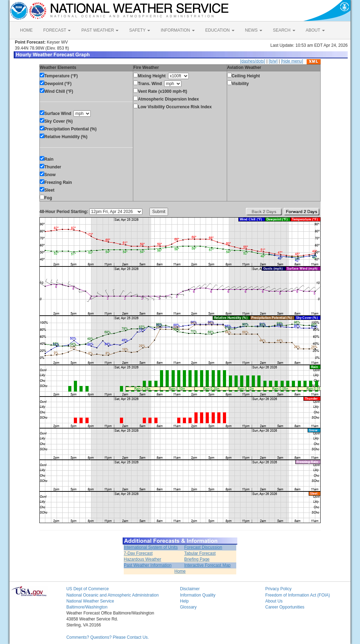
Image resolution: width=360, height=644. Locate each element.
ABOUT (315, 30)
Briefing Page (197, 559)
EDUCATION (220, 30)
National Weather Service (90, 601)
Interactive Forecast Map (207, 565)
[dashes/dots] (253, 61)
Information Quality (198, 595)
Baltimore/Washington (87, 607)
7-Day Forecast (138, 553)
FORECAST (57, 30)
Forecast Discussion (203, 547)
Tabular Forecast (200, 553)
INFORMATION (178, 30)
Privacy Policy (278, 589)
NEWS (254, 30)
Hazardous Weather (143, 559)
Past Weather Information (148, 565)
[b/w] (273, 61)
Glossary (188, 607)
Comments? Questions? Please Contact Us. (108, 637)
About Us (274, 601)
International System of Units (151, 547)
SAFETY (140, 30)
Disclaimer (190, 589)
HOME (26, 30)
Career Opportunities (285, 607)
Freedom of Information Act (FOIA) (297, 595)
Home (180, 571)
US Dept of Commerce (88, 589)
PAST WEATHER (100, 30)
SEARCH (284, 30)
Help (184, 601)
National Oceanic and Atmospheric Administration (113, 595)
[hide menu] (292, 61)
